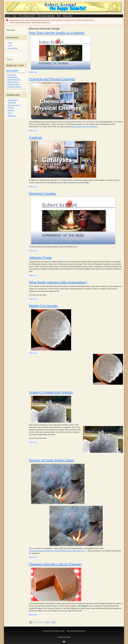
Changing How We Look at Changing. (85, 127)
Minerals (11, 110)
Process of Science (14, 87)
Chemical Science (14, 80)
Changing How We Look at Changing (55, 564)
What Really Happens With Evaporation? (58, 282)
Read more (33, 72)
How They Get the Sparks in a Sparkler (57, 33)
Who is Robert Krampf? (27, 16)
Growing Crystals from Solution (51, 392)
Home (15, 16)
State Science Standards (46, 16)
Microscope (12, 116)
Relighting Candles (42, 194)
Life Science (12, 75)
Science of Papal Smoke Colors (51, 460)
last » (54, 622)
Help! (59, 16)
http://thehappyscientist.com (76, 631)
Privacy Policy (68, 16)
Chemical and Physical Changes (52, 79)
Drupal (68, 637)
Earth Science (13, 77)
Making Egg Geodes (43, 306)
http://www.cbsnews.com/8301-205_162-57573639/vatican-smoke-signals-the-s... (58, 551)
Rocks (10, 113)
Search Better (12, 70)
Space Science (13, 82)
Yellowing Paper (40, 258)
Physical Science (14, 84)
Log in (8, 16)
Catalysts (36, 138)
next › (48, 622)
